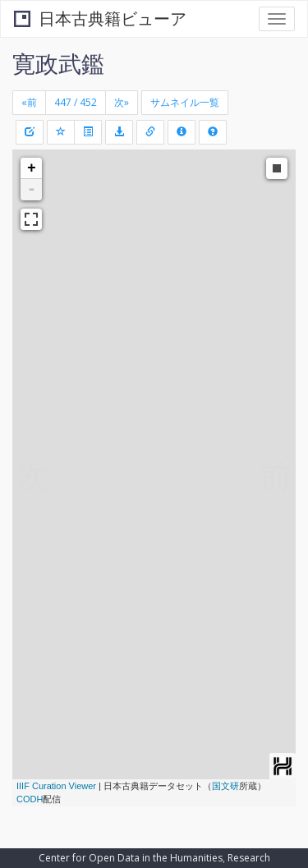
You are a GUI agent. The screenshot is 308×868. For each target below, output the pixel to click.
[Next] (122, 103)
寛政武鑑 (58, 63)
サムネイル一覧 (185, 102)
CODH (30, 799)
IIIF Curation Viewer (56, 786)
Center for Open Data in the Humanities (131, 858)
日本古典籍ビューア (100, 18)
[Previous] (29, 103)
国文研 (225, 786)
